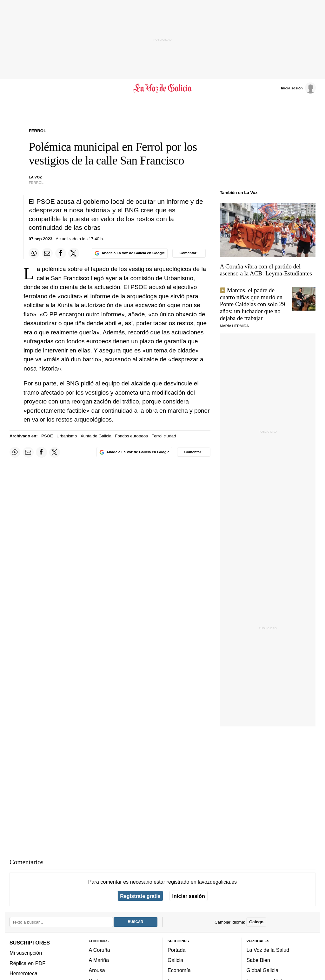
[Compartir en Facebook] (61, 253)
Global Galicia (262, 970)
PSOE (47, 436)
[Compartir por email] (47, 253)
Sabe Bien (259, 960)
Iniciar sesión (189, 896)
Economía (179, 970)
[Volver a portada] (162, 88)
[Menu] (14, 88)
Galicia (175, 960)
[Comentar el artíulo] (189, 253)
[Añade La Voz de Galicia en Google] (129, 253)
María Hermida (234, 326)
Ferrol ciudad (164, 436)
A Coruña (99, 950)
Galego (256, 922)
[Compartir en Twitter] (74, 253)
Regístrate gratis (140, 896)
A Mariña (99, 960)
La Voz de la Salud (268, 950)
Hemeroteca (23, 973)
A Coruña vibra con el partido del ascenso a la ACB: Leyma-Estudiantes (266, 270)
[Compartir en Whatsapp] (34, 253)
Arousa (97, 970)
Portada (177, 950)
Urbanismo (67, 436)
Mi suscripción (26, 953)
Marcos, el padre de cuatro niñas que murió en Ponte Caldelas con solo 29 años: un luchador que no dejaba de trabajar (253, 304)
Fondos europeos (131, 436)
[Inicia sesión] (298, 88)
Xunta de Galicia (96, 436)
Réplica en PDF (27, 963)
